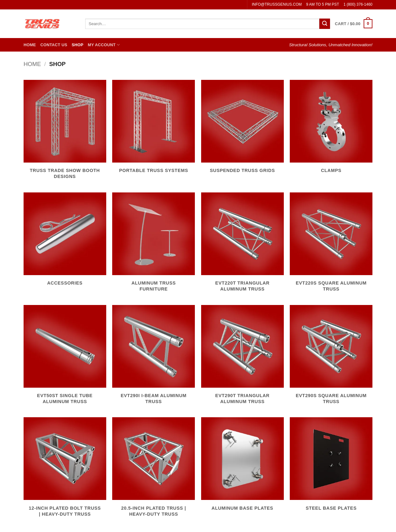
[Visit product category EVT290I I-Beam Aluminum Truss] (154, 358)
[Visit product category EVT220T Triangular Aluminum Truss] (242, 246)
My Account (104, 45)
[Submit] (325, 24)
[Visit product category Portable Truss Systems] (154, 130)
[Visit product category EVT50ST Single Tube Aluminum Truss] (65, 358)
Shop (77, 45)
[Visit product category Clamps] (331, 130)
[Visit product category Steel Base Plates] (331, 468)
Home (30, 45)
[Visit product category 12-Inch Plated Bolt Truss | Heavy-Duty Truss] (65, 470)
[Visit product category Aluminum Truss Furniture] (154, 246)
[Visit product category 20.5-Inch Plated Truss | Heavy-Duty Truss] (154, 470)
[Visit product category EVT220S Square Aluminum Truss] (331, 246)
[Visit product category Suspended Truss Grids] (242, 130)
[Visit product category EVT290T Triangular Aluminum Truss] (242, 358)
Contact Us (54, 45)
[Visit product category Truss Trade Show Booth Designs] (65, 133)
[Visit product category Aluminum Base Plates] (242, 468)
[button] (354, 24)
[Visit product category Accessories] (65, 243)
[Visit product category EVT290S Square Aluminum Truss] (331, 358)
